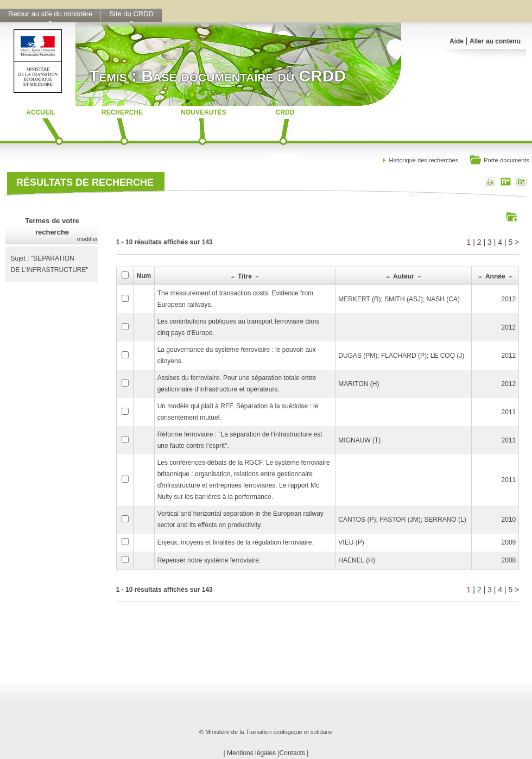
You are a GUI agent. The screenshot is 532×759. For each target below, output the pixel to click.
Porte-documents (499, 161)
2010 (509, 520)
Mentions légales (251, 753)
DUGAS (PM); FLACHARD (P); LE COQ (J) (401, 356)
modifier (87, 239)
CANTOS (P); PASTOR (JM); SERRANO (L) (402, 520)
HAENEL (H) (357, 560)
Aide (457, 41)
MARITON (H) (359, 384)
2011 (509, 412)
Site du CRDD (131, 14)
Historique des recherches (423, 160)
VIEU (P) (351, 542)
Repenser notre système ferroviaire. (209, 560)
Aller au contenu (495, 41)
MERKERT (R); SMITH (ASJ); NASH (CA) (399, 299)
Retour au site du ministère (50, 14)
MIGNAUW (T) (359, 440)
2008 (509, 560)
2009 (509, 542)
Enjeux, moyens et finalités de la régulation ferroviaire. (236, 542)
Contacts (292, 753)
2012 (509, 299)
